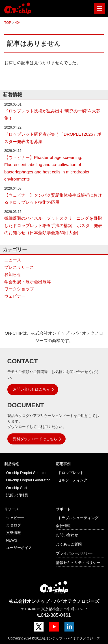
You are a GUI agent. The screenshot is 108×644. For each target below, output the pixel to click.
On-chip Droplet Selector (27, 473)
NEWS (12, 540)
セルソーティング (73, 480)
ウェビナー (15, 296)
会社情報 (63, 526)
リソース (12, 509)
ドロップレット (71, 473)
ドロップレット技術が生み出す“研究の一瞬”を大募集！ (52, 115)
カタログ (14, 525)
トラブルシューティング (78, 518)
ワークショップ (19, 289)
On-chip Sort (17, 488)
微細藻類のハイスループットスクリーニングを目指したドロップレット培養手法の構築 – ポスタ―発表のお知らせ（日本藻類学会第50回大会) (53, 225)
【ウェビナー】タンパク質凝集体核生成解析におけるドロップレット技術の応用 (53, 199)
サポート (63, 509)
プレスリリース (19, 267)
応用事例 (63, 464)
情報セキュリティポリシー (78, 563)
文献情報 (14, 533)
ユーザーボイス (19, 548)
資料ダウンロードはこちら (35, 439)
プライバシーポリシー (74, 553)
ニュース (13, 260)
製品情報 (12, 464)
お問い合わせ (67, 535)
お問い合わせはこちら (31, 389)
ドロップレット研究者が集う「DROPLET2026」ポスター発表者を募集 (53, 138)
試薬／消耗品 (17, 495)
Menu (98, 9)
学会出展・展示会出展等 (28, 282)
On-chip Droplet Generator (28, 480)
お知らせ (13, 274)
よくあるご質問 (69, 544)
